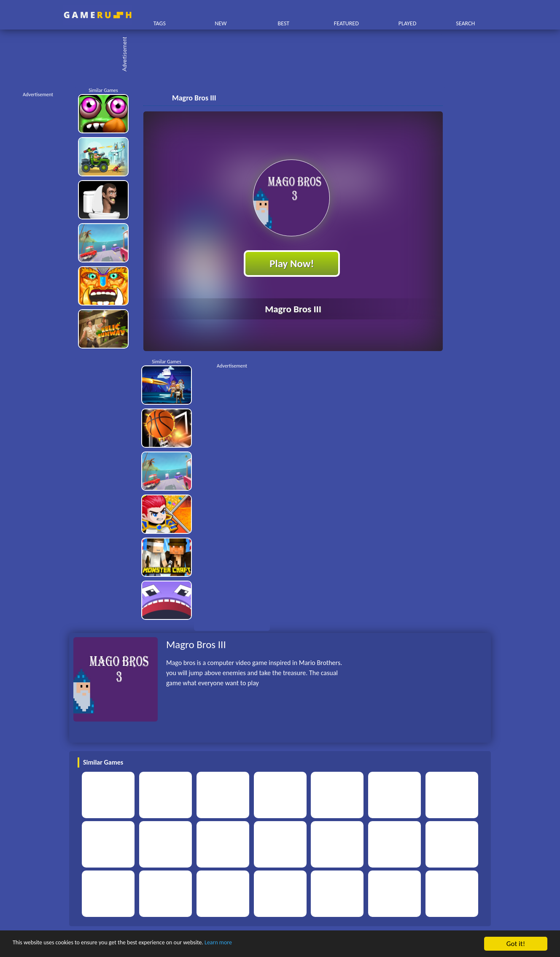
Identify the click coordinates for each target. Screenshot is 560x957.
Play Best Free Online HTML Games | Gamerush (98, 15)
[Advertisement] (284, 55)
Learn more (263, 944)
